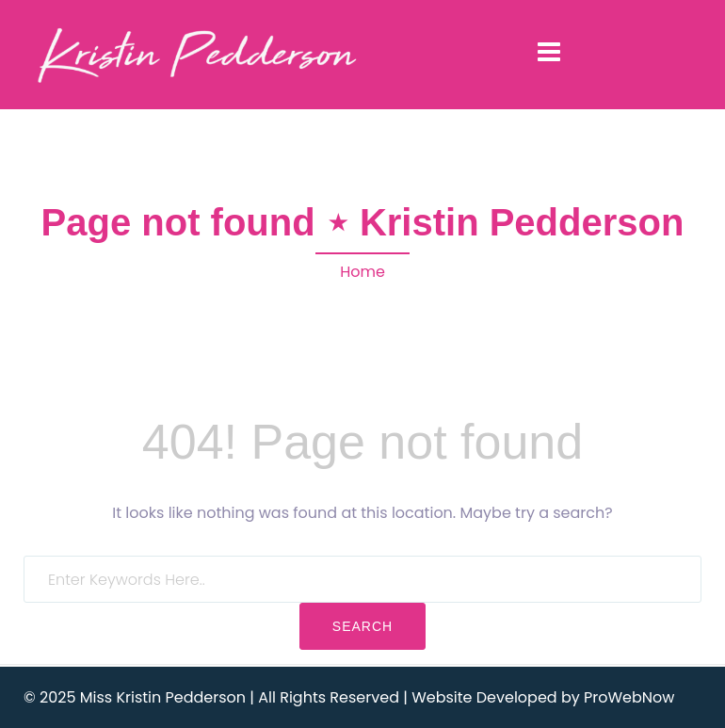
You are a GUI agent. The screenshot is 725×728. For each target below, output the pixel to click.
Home (362, 272)
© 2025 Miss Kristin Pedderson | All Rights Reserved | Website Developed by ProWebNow (349, 697)
